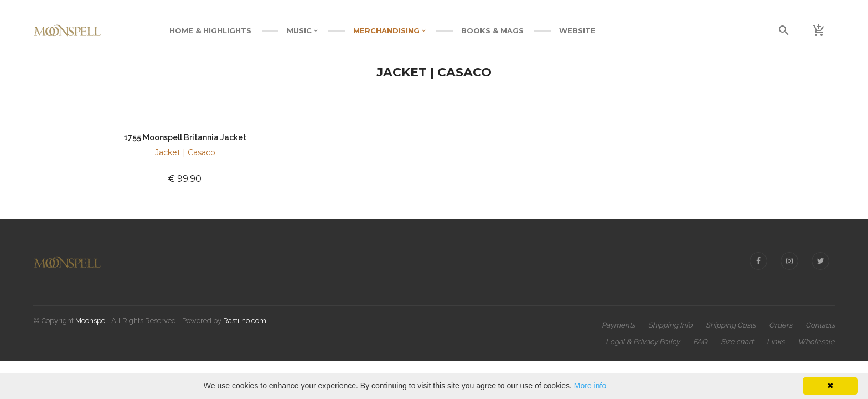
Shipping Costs (731, 325)
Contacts (820, 325)
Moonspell (92, 321)
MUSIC (302, 30)
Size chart (737, 342)
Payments (618, 325)
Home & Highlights (210, 30)
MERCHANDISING (389, 30)
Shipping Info (670, 325)
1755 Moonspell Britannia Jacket (185, 137)
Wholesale (816, 342)
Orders (781, 325)
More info (590, 386)
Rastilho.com (245, 321)
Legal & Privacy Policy (643, 342)
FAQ (700, 342)
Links (776, 342)
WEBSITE (577, 30)
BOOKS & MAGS (492, 30)
